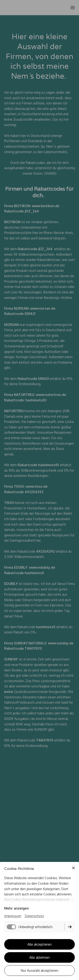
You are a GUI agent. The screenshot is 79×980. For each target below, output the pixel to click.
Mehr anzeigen (17, 908)
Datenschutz (34, 916)
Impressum (13, 916)
